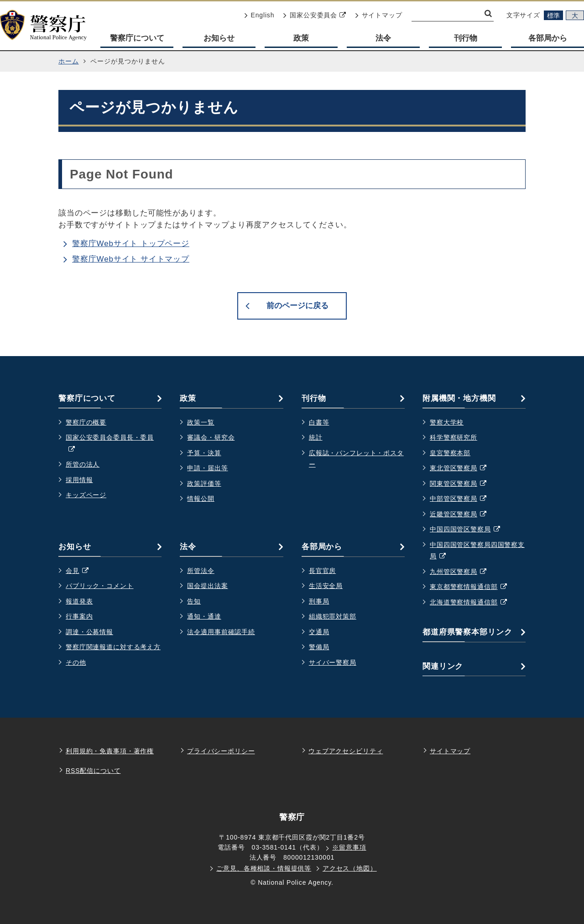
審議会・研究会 (211, 437)
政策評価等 (204, 483)
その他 (76, 662)
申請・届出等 (207, 468)
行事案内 (79, 616)
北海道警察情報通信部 (473, 603)
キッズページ (86, 495)
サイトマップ (379, 15)
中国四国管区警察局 (469, 530)
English (260, 15)
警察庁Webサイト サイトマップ (131, 259)
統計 (316, 437)
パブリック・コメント (100, 586)
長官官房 (322, 571)
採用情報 (79, 480)
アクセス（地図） (350, 868)
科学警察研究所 (454, 437)
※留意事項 (349, 847)
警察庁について (137, 38)
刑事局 (319, 601)
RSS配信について (93, 771)
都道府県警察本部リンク (467, 632)
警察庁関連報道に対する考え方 (113, 647)
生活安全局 (326, 586)
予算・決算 (204, 453)
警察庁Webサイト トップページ (131, 244)
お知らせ (219, 38)
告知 (194, 601)
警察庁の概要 (86, 422)
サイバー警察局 (333, 662)
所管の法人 (83, 464)
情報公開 (201, 499)
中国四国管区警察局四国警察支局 (477, 552)
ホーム (69, 61)
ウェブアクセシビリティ (346, 751)
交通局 (319, 632)
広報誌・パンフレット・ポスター (356, 459)
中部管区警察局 (463, 499)
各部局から (548, 38)
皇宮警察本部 (450, 453)
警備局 (319, 647)
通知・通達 (204, 616)
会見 (82, 571)
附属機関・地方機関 (459, 398)
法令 (383, 38)
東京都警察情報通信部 (473, 587)
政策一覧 (201, 422)
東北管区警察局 (463, 468)
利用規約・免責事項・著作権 (110, 751)
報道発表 (79, 601)
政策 (301, 38)
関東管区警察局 (463, 484)
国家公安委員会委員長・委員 (110, 444)
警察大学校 (447, 422)
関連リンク (443, 666)
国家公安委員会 (315, 15)
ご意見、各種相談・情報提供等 (264, 868)
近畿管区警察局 (463, 514)
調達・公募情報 (89, 632)
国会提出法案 (207, 586)
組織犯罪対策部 (333, 616)
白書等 (319, 422)
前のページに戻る (297, 306)
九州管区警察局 (463, 572)
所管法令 (201, 571)
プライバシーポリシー (221, 751)
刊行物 (466, 38)
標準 (553, 16)
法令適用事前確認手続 (221, 632)
